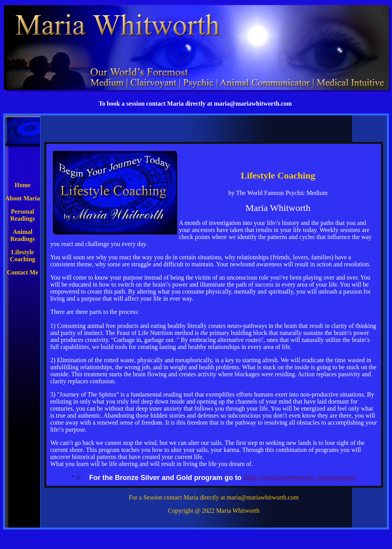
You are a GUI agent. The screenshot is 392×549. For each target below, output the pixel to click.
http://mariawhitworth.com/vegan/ (299, 478)
